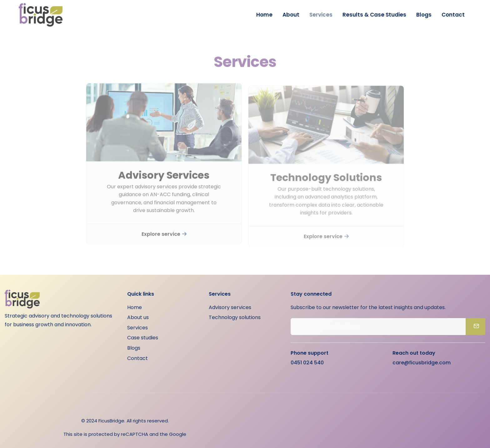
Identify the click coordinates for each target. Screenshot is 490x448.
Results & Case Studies (374, 15)
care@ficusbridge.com (422, 363)
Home (264, 15)
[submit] (475, 327)
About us (138, 317)
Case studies (143, 338)
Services (321, 15)
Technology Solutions (326, 181)
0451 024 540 (307, 363)
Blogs (424, 15)
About (291, 15)
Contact (453, 15)
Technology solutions (235, 317)
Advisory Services (164, 178)
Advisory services (230, 307)
